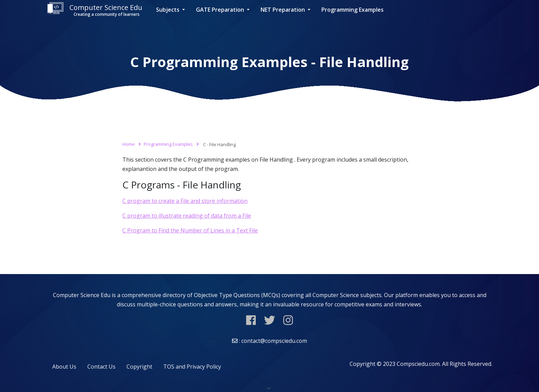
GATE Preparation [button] (221, 10)
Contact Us (101, 367)
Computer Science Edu (95, 10)
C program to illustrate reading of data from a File (187, 216)
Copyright (139, 367)
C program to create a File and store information (185, 201)
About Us (64, 367)
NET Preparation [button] (283, 10)
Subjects (168, 10)
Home (129, 144)
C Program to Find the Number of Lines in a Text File (190, 230)
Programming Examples (353, 10)
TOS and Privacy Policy (192, 367)
